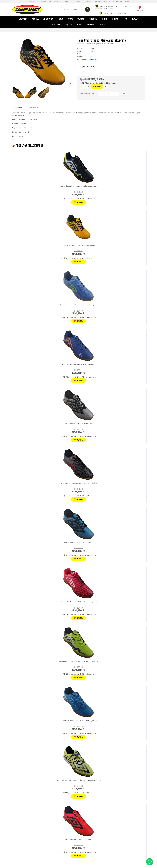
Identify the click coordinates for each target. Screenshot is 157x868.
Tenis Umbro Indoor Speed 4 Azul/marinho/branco (78, 721)
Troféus (102, 25)
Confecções (93, 19)
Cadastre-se (112, 13)
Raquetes (69, 25)
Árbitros (35, 19)
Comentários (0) (33, 107)
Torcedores (90, 25)
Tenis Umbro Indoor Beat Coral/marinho (78, 840)
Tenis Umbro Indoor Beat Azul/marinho (78, 543)
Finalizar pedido (123, 13)
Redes (79, 25)
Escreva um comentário (106, 44)
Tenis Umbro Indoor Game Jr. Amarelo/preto (78, 246)
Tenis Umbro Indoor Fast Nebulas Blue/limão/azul (78, 305)
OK (124, 94)
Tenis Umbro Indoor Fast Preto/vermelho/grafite (78, 483)
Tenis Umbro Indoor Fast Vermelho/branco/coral (78, 602)
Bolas (61, 19)
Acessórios (23, 19)
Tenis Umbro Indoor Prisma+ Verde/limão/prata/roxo (78, 661)
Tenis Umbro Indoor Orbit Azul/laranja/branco (78, 364)
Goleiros (115, 19)
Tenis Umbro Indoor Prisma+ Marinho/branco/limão (78, 186)
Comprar (97, 86)
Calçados (81, 19)
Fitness (104, 19)
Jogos (125, 19)
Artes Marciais (49, 19)
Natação (135, 19)
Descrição (18, 107)
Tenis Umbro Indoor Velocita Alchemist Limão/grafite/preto (78, 780)
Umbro (92, 48)
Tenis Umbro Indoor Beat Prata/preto (78, 424)
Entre (105, 13)
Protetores (56, 25)
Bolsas (70, 19)
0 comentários (91, 44)
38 (82, 72)
